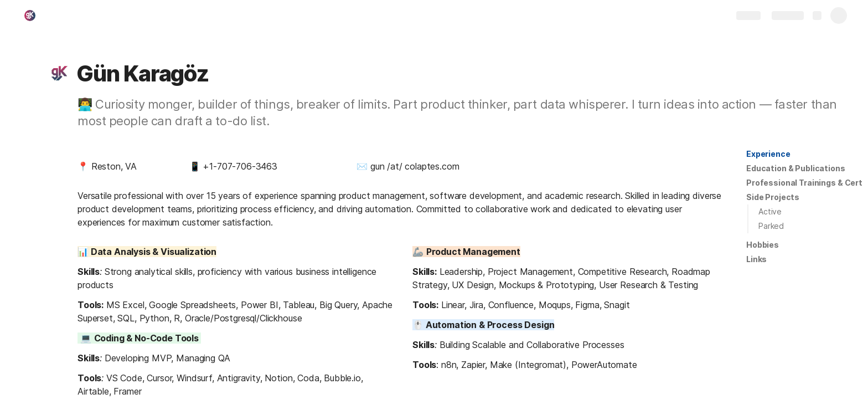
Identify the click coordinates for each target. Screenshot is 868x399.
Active (770, 211)
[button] (59, 74)
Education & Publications (796, 168)
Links (756, 259)
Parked (771, 226)
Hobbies (763, 245)
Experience (768, 154)
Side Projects (773, 197)
